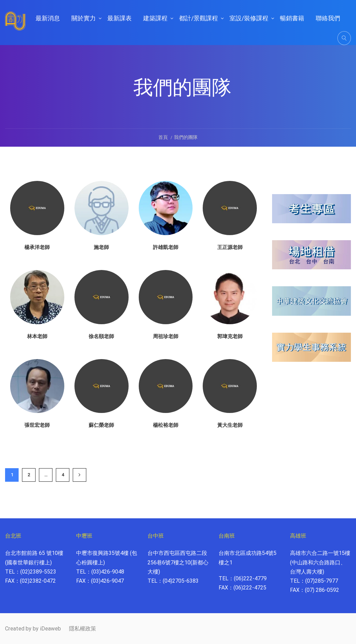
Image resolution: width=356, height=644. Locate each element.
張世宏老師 (37, 425)
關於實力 (84, 18)
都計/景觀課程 (198, 18)
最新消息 (48, 18)
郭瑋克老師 (230, 336)
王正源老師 (230, 247)
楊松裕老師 (166, 425)
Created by (18, 629)
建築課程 (155, 18)
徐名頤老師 (101, 336)
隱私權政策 (83, 629)
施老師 (101, 247)
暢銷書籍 (292, 18)
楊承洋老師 (37, 247)
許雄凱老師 (166, 247)
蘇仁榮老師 (101, 425)
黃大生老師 (230, 425)
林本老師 (37, 336)
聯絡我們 (328, 18)
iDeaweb (50, 629)
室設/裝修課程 (249, 18)
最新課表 (119, 18)
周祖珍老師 (166, 336)
